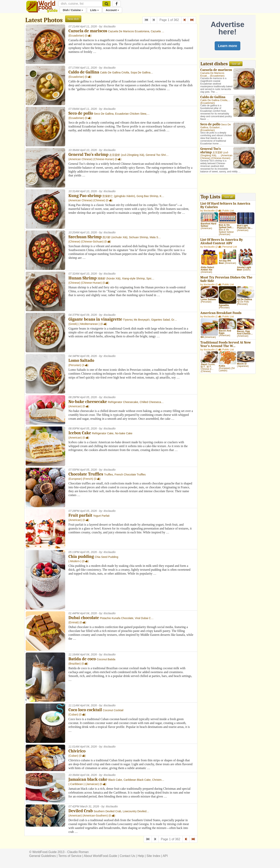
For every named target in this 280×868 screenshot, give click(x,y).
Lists (94, 10)
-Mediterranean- (89, 324)
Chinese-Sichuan (92, 242)
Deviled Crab (81, 811)
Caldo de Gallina (84, 72)
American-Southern (95, 816)
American (75, 406)
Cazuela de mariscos (88, 31)
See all (236, 64)
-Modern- (75, 561)
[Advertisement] (227, 184)
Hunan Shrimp (83, 278)
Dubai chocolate (84, 618)
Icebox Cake (80, 433)
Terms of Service (70, 856)
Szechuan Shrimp (85, 237)
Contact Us (127, 856)
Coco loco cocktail (85, 710)
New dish (73, 19)
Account (112, 10)
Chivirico (77, 751)
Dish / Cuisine (73, 10)
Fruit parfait (80, 515)
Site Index (154, 856)
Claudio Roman (78, 852)
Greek (73, 324)
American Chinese (80, 159)
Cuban (73, 714)
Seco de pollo (81, 113)
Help (141, 856)
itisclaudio (110, 26)
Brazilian (75, 664)
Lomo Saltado (81, 360)
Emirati (74, 622)
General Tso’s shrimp (88, 154)
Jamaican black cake (88, 779)
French (88, 479)
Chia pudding (81, 557)
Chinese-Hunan (104, 159)
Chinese (99, 200)
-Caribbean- (77, 784)
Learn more (227, 46)
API (165, 856)
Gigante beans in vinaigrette (95, 319)
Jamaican (92, 784)
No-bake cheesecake (88, 402)
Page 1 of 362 (169, 20)
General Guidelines (42, 856)
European (75, 479)
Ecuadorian (76, 36)
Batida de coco (82, 659)
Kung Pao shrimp (85, 196)
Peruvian (75, 365)
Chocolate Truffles (86, 474)
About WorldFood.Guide (100, 856)
